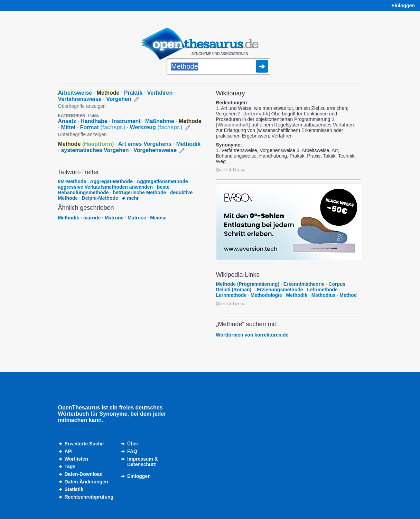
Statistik (74, 489)
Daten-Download (84, 474)
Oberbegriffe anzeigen (82, 106)
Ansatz (67, 121)
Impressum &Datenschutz (143, 462)
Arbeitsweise (75, 93)
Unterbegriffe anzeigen (82, 134)
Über (133, 444)
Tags (70, 466)
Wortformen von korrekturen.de (252, 335)
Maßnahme (160, 121)
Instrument (126, 121)
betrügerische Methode (139, 192)
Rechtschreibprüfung (89, 497)
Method (348, 295)
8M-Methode (72, 181)
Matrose (137, 218)
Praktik (133, 93)
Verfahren (160, 93)
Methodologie (266, 295)
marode (92, 218)
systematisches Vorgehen (95, 150)
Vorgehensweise (155, 150)
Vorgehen (119, 99)
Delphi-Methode (100, 198)
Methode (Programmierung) (248, 284)
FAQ (132, 451)
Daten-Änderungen (86, 482)
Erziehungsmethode (280, 290)
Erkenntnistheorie (304, 284)
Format (103, 127)
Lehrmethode (322, 290)
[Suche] (218, 67)
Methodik (188, 144)
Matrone (114, 218)
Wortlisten (76, 459)
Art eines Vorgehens (145, 144)
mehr (130, 198)
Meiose (158, 218)
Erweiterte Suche (84, 444)
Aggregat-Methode (111, 181)
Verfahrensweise (80, 99)
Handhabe (94, 121)
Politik (94, 116)
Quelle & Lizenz (231, 170)
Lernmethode (231, 295)
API (69, 451)
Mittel (68, 127)
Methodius (324, 295)
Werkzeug (156, 127)
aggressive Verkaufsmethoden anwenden (106, 187)
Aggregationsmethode (162, 181)
